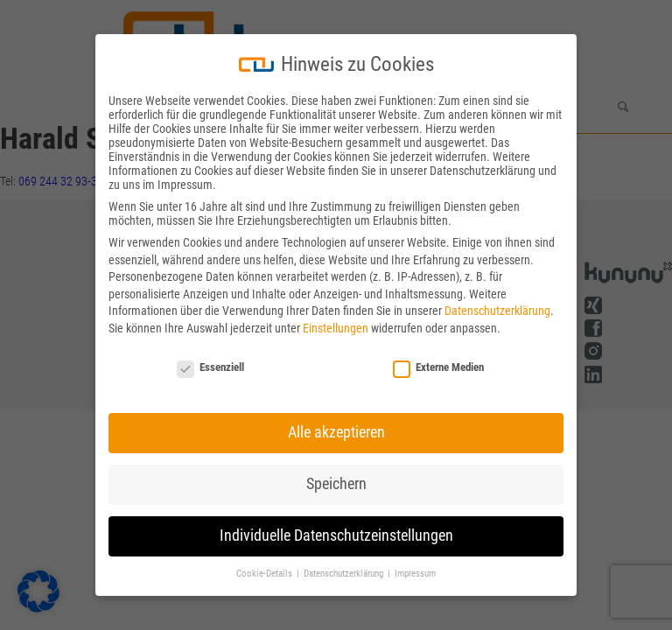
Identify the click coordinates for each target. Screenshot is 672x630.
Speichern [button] (336, 484)
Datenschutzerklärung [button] (345, 574)
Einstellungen (336, 328)
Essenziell (210, 367)
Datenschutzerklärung (497, 311)
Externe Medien (438, 367)
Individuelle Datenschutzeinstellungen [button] (336, 535)
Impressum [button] (415, 574)
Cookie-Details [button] (266, 574)
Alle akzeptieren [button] (336, 432)
